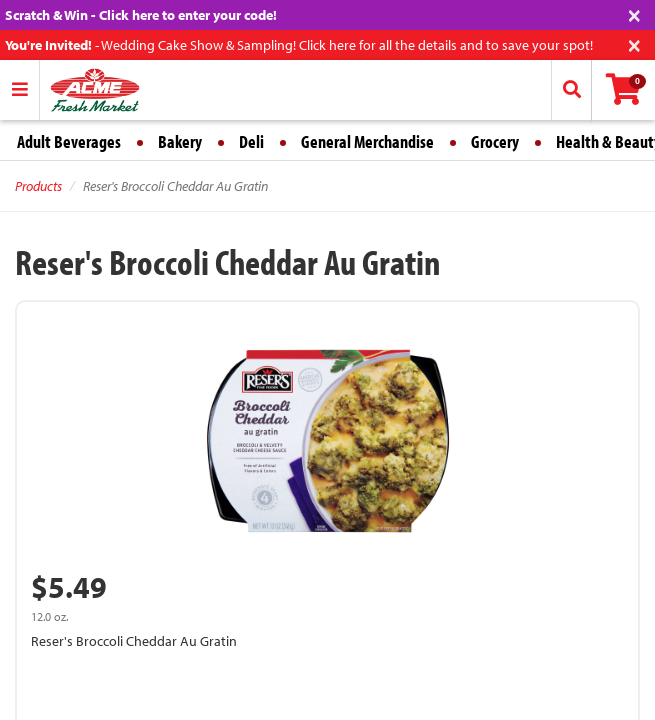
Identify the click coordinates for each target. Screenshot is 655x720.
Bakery (180, 141)
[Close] (634, 13)
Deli (251, 141)
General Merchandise (367, 141)
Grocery (495, 141)
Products (38, 186)
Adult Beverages (69, 141)
